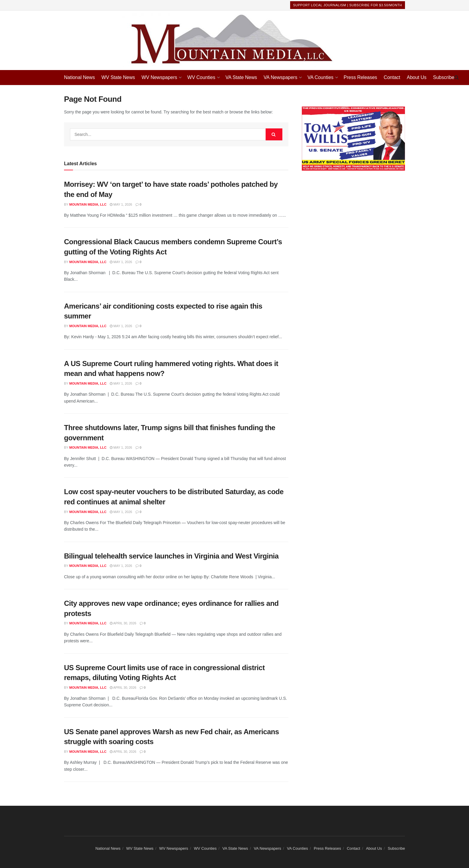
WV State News (118, 77)
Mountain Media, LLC (88, 204)
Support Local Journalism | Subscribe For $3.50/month (348, 5)
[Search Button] (457, 78)
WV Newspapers (159, 77)
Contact (392, 77)
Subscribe (444, 77)
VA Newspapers (280, 77)
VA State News (241, 77)
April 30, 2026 (123, 623)
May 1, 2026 (121, 204)
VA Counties (320, 77)
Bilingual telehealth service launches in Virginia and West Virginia (171, 556)
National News (79, 77)
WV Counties (201, 77)
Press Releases (360, 77)
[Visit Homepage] (234, 40)
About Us (417, 77)
